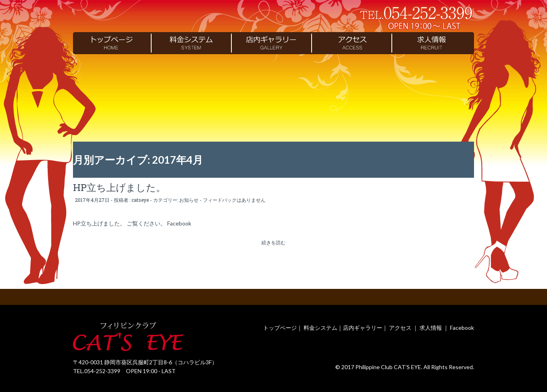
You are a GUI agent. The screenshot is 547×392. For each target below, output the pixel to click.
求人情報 (431, 328)
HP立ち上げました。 (119, 187)
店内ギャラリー (363, 328)
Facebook (462, 328)
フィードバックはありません (234, 200)
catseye (140, 200)
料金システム (320, 328)
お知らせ (189, 200)
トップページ (280, 328)
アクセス (400, 328)
